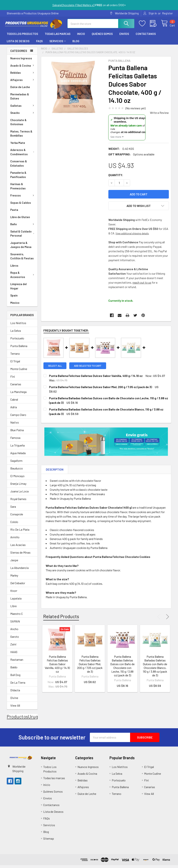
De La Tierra (18, 685)
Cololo (14, 525)
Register (167, 13)
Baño (23, 227)
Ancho (14, 632)
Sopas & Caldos (21, 205)
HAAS (14, 655)
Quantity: (116, 178)
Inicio (81, 37)
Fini (13, 379)
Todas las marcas (58, 37)
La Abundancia (19, 570)
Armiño (15, 540)
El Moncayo (17, 479)
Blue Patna (17, 433)
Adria (14, 410)
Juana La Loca (19, 494)
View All (15, 708)
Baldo (14, 670)
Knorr (14, 593)
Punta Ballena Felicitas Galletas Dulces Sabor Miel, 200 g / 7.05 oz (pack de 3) (90, 667)
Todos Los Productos (22, 37)
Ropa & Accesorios (23, 278)
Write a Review (159, 115)
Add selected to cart (88, 369)
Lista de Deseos (18, 44)
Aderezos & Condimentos (23, 155)
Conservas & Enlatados (19, 166)
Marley (14, 578)
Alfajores (23, 83)
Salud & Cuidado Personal (23, 236)
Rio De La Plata (20, 532)
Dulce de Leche (20, 90)
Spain (14, 298)
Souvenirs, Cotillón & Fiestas (22, 259)
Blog (76, 44)
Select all (55, 369)
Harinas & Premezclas (18, 189)
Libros (14, 268)
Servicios (58, 44)
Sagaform (16, 463)
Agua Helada (18, 456)
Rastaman (17, 662)
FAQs (39, 44)
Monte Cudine (19, 372)
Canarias (16, 387)
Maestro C (17, 616)
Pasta (14, 213)
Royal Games (18, 502)
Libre (13, 609)
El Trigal (15, 364)
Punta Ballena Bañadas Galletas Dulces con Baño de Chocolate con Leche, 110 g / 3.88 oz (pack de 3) (122, 669)
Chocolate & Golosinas (18, 125)
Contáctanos (146, 37)
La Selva (16, 333)
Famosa (15, 440)
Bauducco (17, 471)
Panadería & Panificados (18, 178)
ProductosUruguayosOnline (35, 719)
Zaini (13, 647)
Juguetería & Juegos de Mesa (21, 248)
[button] (21, 760)
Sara (13, 509)
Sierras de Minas (20, 555)
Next (167, 620)
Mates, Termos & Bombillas (21, 136)
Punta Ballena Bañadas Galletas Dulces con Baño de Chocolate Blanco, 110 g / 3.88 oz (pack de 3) (155, 669)
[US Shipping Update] (127, 130)
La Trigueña (18, 448)
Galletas (23, 108)
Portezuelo (17, 341)
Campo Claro (18, 417)
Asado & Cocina (23, 68)
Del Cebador (18, 586)
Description (55, 472)
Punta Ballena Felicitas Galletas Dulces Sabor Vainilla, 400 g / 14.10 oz (57, 667)
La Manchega (18, 395)
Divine (14, 701)
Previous (160, 620)
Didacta (15, 693)
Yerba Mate (18, 146)
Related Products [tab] (61, 619)
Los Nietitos (18, 326)
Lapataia (16, 601)
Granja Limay (18, 486)
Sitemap (49, 841)
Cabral (14, 402)
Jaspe (14, 563)
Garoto (15, 639)
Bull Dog (15, 678)
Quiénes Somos (102, 37)
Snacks (23, 115)
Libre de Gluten (20, 220)
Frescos (23, 198)
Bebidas (23, 75)
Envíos (124, 37)
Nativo (15, 425)
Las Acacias (18, 548)
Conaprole (17, 517)
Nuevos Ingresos (21, 61)
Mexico (15, 305)
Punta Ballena (19, 349)
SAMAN (15, 624)
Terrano (15, 356)
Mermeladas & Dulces (20, 99)
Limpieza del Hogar (19, 289)
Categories (19, 54)
